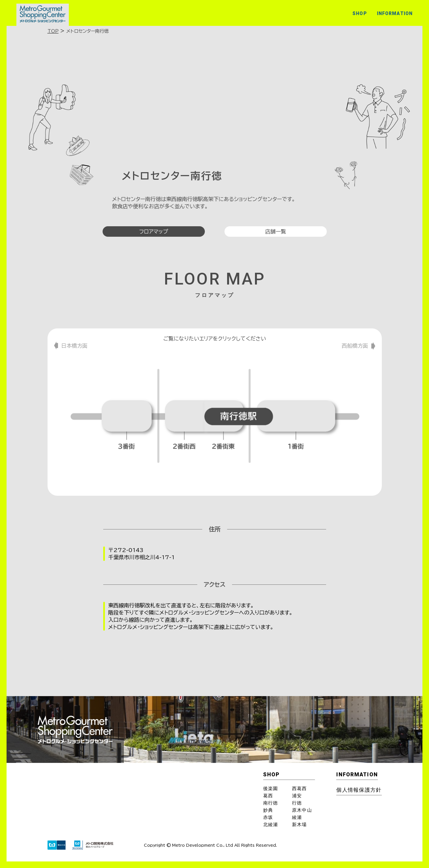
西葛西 (299, 788)
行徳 (297, 803)
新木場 (299, 824)
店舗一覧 (276, 231)
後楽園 (271, 788)
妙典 (268, 810)
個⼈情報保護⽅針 (359, 790)
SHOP (360, 13)
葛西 (268, 796)
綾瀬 (297, 817)
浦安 (297, 796)
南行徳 (271, 803)
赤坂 (268, 817)
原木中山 (302, 810)
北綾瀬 (271, 824)
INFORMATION (395, 13)
